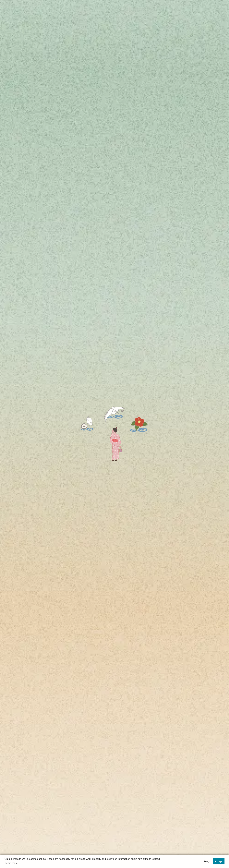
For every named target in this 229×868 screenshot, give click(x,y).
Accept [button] (219, 861)
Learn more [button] (11, 863)
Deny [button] (207, 861)
